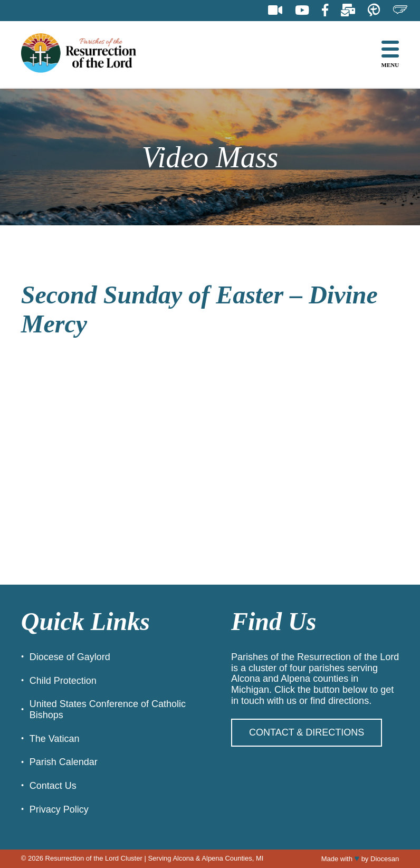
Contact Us (53, 786)
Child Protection (63, 681)
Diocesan (385, 859)
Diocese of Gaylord (70, 657)
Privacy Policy (59, 809)
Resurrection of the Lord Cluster (94, 858)
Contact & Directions (307, 732)
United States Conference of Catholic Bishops (108, 709)
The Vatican (55, 739)
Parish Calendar (64, 762)
